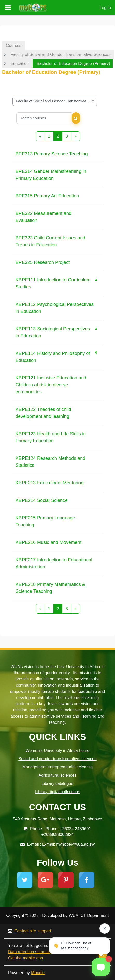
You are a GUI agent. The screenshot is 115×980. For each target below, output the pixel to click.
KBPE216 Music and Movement (48, 542)
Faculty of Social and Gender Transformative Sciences (60, 55)
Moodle (38, 973)
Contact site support (30, 931)
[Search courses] (44, 118)
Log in (105, 8)
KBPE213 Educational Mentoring (49, 483)
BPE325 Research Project (43, 262)
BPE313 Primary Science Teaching (52, 154)
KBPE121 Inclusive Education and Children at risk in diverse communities (51, 385)
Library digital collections (58, 792)
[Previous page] (40, 136)
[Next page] (76, 136)
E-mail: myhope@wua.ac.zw (68, 844)
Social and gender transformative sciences (58, 759)
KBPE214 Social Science (42, 500)
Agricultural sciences (58, 775)
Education (20, 64)
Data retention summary (30, 952)
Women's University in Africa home (58, 750)
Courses (14, 45)
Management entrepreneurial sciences (58, 767)
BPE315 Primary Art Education (47, 196)
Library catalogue (58, 783)
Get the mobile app (26, 958)
